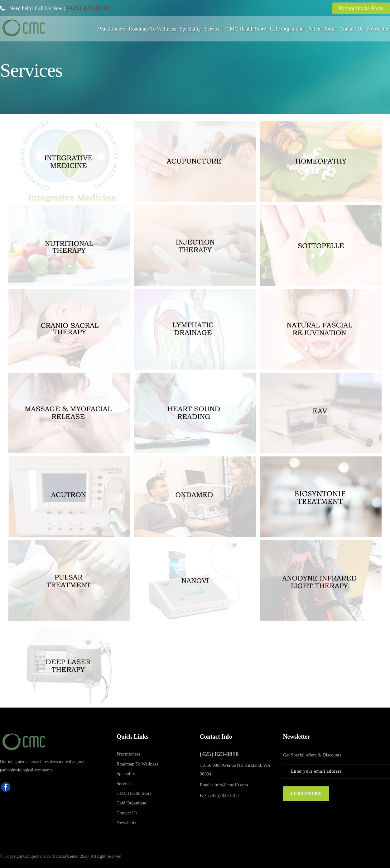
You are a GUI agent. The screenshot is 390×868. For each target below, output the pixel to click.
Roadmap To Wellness (152, 29)
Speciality (190, 29)
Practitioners (112, 29)
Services (214, 29)
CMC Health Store (246, 29)
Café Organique (286, 29)
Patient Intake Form (361, 8)
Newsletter (378, 29)
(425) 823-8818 (88, 8)
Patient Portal (321, 29)
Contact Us (351, 29)
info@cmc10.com (231, 785)
